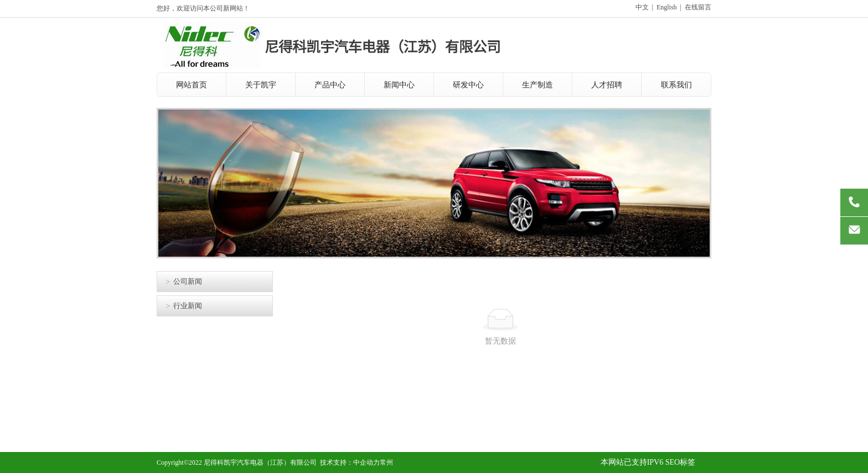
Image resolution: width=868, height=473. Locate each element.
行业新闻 (188, 306)
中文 (642, 7)
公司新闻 (188, 281)
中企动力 (366, 462)
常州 (386, 462)
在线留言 (698, 7)
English (667, 7)
